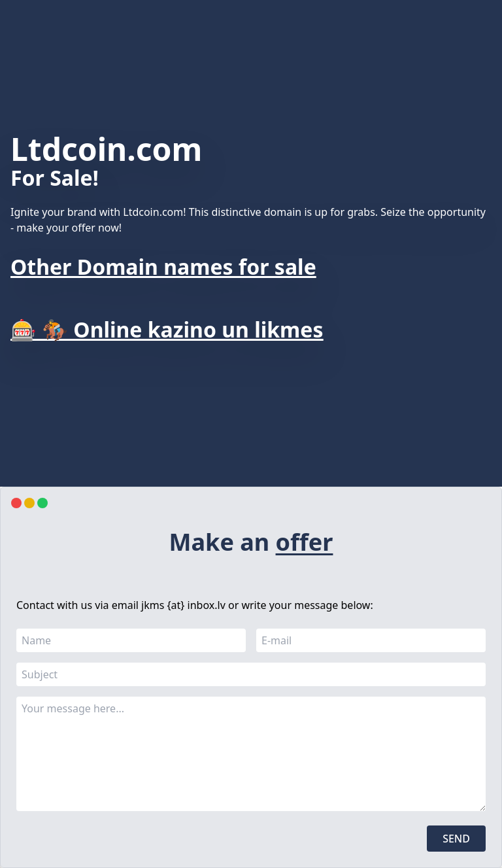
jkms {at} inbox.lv (183, 605)
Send (456, 839)
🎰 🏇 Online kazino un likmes (167, 329)
